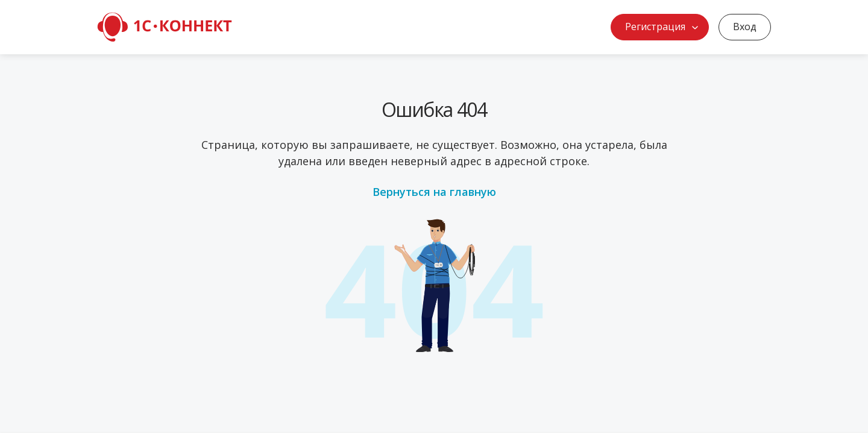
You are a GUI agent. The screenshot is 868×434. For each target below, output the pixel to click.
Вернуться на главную (434, 192)
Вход (745, 27)
